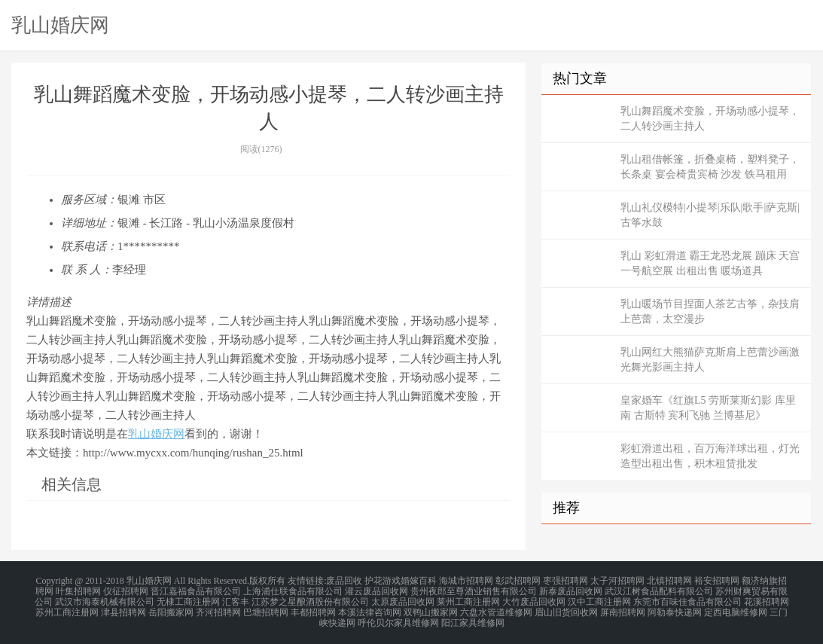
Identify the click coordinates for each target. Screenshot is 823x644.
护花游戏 (383, 581)
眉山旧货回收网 (566, 608)
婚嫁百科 (419, 581)
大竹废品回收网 (534, 599)
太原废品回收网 (403, 599)
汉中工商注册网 (599, 599)
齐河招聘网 (218, 608)
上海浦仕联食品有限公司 (293, 590)
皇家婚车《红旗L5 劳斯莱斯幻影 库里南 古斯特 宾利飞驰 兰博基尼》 (708, 408)
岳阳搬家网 (171, 608)
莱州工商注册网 (468, 599)
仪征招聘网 (126, 590)
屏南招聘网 (623, 608)
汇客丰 (236, 599)
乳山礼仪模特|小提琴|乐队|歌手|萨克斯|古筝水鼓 (710, 215)
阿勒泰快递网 (675, 608)
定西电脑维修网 (736, 608)
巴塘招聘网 (266, 608)
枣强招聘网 (565, 581)
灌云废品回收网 (376, 590)
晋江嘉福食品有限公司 (196, 590)
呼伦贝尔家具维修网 (398, 617)
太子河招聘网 (617, 581)
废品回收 (344, 581)
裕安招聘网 (717, 581)
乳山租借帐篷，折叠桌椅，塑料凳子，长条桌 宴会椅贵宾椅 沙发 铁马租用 (710, 167)
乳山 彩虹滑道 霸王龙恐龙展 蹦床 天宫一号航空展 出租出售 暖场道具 (710, 263)
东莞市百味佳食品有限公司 (687, 599)
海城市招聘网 (466, 581)
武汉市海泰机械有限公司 (105, 599)
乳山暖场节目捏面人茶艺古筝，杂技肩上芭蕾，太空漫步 (710, 311)
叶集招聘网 (78, 590)
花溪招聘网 (767, 599)
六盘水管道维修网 (496, 608)
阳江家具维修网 (473, 617)
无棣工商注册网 (188, 599)
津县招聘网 (123, 608)
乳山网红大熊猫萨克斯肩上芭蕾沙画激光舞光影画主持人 (710, 360)
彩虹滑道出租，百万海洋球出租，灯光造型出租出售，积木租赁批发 (710, 456)
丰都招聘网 (313, 608)
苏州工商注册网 (67, 608)
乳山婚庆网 (60, 25)
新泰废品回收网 (571, 590)
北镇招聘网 (669, 581)
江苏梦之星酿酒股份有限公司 (310, 599)
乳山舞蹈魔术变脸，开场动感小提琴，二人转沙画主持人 (710, 119)
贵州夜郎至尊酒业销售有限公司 (474, 590)
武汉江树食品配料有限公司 (659, 590)
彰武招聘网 (518, 581)
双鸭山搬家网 (431, 608)
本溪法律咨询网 (370, 608)
